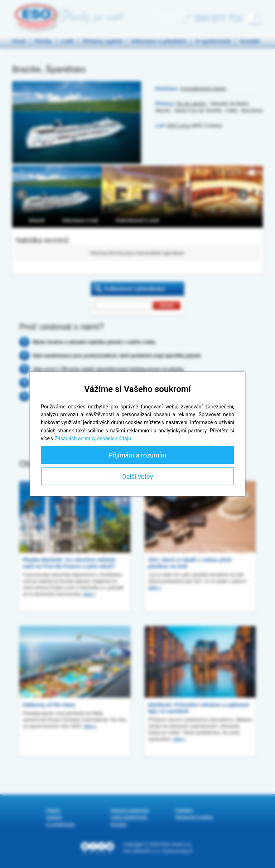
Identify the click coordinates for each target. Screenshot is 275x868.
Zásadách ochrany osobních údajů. (94, 438)
